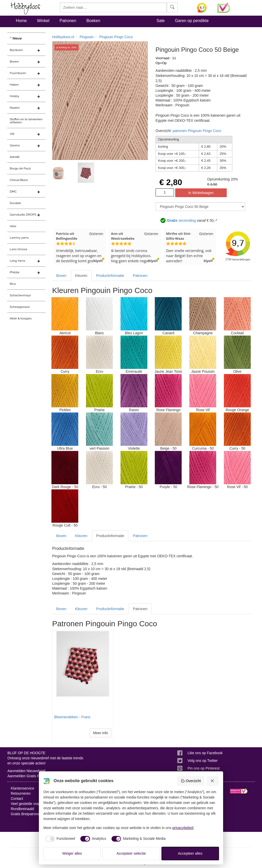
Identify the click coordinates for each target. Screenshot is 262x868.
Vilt (12, 134)
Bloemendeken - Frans (72, 717)
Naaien (15, 108)
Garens (15, 145)
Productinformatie (110, 276)
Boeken (93, 21)
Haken (14, 85)
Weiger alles (72, 853)
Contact (17, 799)
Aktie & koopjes (21, 318)
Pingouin (87, 37)
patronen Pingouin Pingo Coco (197, 131)
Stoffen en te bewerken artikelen (26, 121)
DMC (13, 191)
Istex (13, 226)
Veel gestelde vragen (28, 804)
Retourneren (21, 793)
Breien (14, 62)
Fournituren (18, 73)
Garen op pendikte (192, 21)
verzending (182, 220)
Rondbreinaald (22, 809)
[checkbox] (59, 839)
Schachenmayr (20, 295)
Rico (13, 284)
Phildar (15, 272)
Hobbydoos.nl (63, 37)
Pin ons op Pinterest (204, 768)
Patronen (68, 21)
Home (21, 21)
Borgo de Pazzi (20, 168)
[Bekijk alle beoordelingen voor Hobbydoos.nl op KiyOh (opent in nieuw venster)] (203, 8)
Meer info (101, 733)
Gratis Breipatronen (26, 814)
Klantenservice (23, 788)
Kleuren (81, 276)
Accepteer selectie (131, 853)
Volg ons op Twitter (203, 761)
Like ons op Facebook (205, 753)
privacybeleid (183, 828)
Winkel (43, 21)
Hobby (14, 96)
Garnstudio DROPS (23, 215)
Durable (15, 203)
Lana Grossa (18, 249)
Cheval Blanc (19, 180)
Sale (161, 21)
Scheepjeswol (20, 307)
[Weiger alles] (213, 781)
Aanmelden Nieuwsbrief (26, 771)
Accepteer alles (190, 853)
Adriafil (15, 157)
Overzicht (191, 781)
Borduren (16, 50)
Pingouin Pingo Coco (116, 37)
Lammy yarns (19, 238)
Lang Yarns (18, 261)
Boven (61, 276)
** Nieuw (16, 38)
